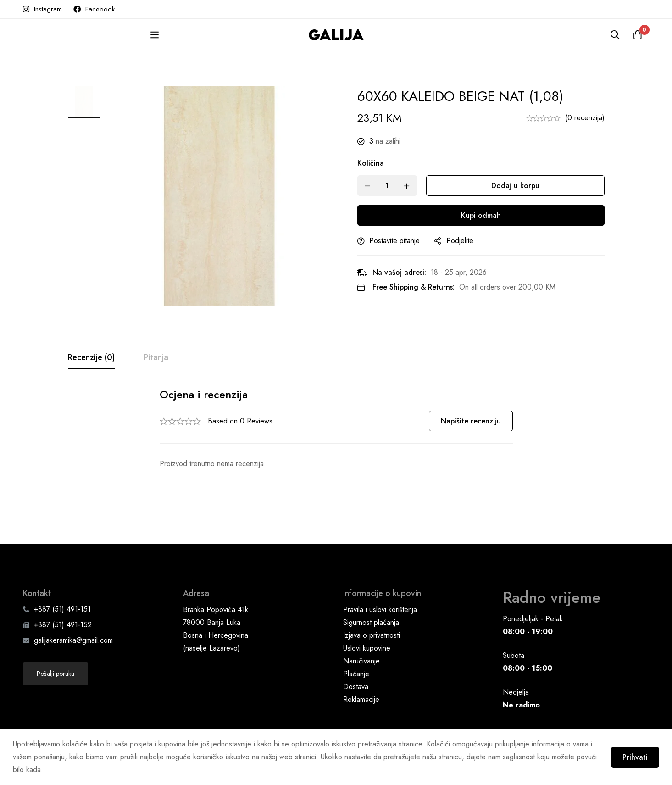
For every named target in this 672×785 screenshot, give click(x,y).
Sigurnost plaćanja (371, 595)
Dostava (356, 659)
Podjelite (464, 241)
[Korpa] (637, 35)
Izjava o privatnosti (372, 608)
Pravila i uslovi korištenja (380, 582)
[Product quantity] (391, 186)
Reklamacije (361, 672)
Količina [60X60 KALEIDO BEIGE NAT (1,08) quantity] (375, 163)
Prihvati (634, 757)
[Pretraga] (614, 35)
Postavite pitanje (399, 241)
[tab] (91, 358)
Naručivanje (361, 633)
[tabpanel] (336, 429)
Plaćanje (356, 646)
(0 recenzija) (585, 118)
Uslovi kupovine (367, 621)
